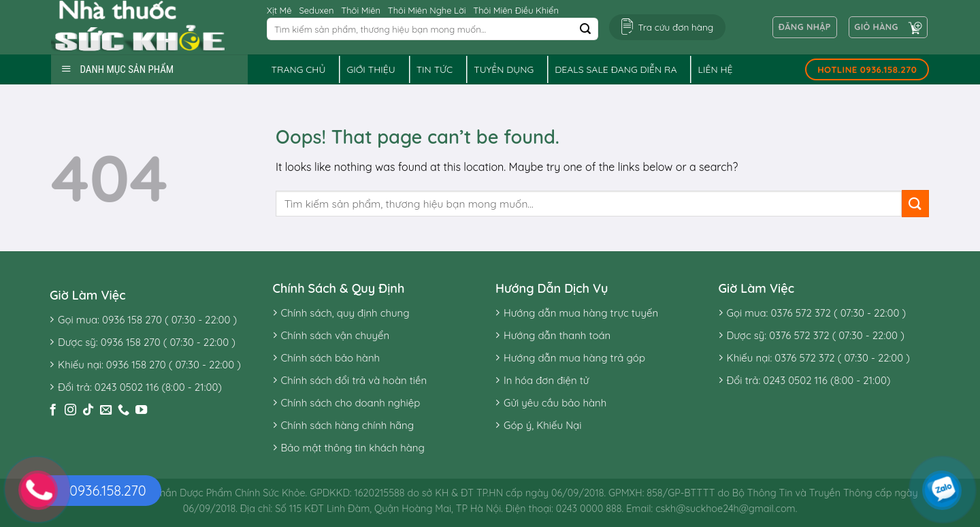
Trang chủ (299, 69)
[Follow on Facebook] (53, 411)
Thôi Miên (361, 10)
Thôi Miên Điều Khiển (516, 10)
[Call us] (124, 411)
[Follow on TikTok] (88, 411)
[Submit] (585, 29)
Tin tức (435, 69)
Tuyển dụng (504, 69)
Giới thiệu (371, 69)
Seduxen (316, 10)
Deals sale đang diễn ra (616, 69)
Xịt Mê (279, 10)
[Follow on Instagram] (70, 411)
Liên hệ (715, 69)
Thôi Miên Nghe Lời (427, 10)
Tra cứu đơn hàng (675, 27)
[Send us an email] (106, 411)
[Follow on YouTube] (141, 411)
